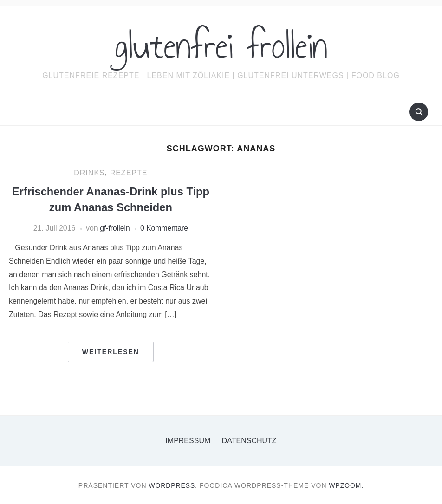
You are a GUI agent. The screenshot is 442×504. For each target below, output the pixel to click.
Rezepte (129, 173)
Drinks (89, 173)
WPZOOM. (347, 485)
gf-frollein (114, 228)
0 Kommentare (165, 228)
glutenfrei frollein (221, 46)
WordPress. (173, 485)
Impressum (188, 440)
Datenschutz (249, 440)
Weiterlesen (111, 351)
